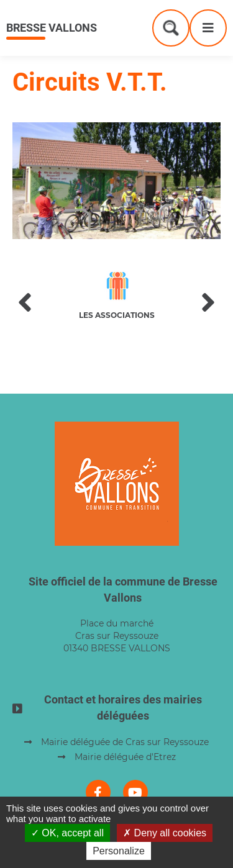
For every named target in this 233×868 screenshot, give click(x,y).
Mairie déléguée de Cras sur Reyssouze (125, 742)
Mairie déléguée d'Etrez (125, 757)
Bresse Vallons (52, 28)
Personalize (119, 851)
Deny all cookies (165, 833)
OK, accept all (67, 833)
